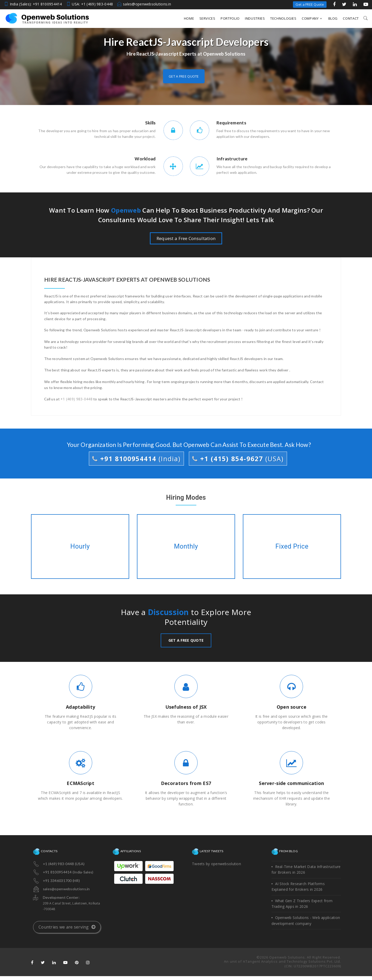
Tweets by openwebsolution (216, 864)
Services (207, 18)
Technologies (283, 18)
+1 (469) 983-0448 (76, 399)
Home (189, 18)
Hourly (80, 547)
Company (312, 18)
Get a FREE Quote (310, 4)
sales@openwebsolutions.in (147, 4)
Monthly (186, 547)
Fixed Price (292, 547)
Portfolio (230, 18)
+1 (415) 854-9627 (238, 459)
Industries (255, 18)
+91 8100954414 (136, 459)
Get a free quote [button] (184, 76)
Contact (351, 18)
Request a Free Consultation (186, 238)
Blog (333, 18)
